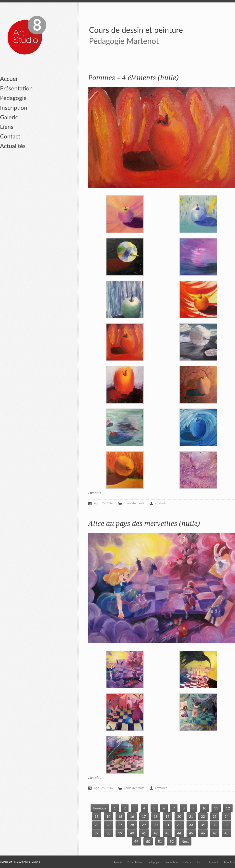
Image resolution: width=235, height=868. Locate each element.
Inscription (14, 107)
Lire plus (95, 493)
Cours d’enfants (134, 503)
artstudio (161, 503)
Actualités (13, 146)
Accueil (9, 79)
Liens (7, 127)
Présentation (16, 88)
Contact (10, 136)
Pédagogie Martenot (124, 41)
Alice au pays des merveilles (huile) (144, 524)
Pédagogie (13, 98)
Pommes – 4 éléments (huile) (133, 78)
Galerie (9, 117)
